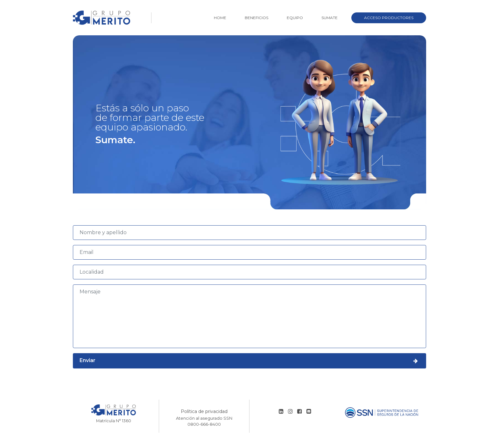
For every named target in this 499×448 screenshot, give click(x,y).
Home (220, 18)
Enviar (250, 361)
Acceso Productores (389, 18)
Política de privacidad (204, 411)
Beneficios (257, 18)
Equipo (295, 18)
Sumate (330, 18)
